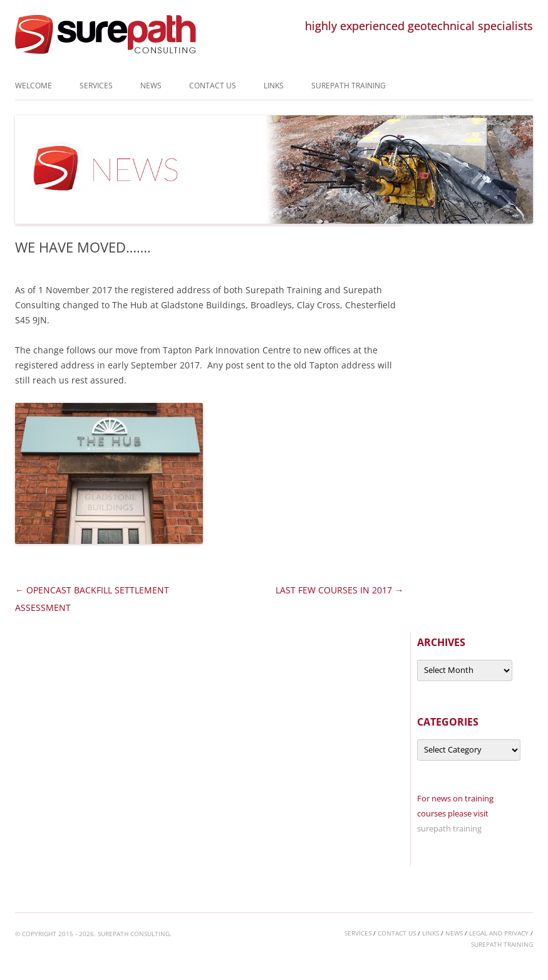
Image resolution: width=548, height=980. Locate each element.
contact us (397, 933)
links (431, 933)
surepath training (449, 828)
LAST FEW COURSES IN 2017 (339, 590)
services (358, 933)
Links (274, 86)
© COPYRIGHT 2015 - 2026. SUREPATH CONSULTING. (93, 934)
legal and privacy (499, 933)
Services (96, 86)
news (454, 933)
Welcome (34, 86)
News (151, 86)
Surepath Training (349, 86)
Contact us (213, 86)
